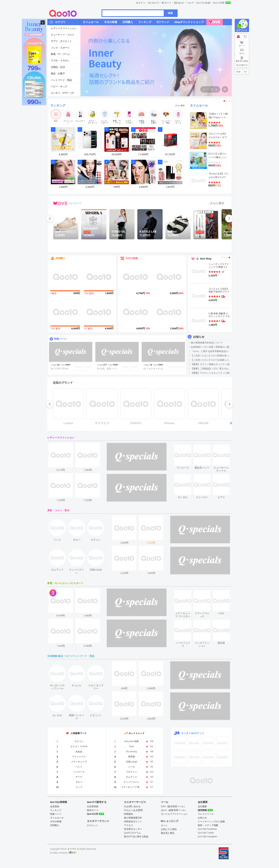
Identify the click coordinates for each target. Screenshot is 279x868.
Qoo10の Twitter (206, 833)
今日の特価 (132, 258)
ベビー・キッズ (59, 86)
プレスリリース (206, 814)
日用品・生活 (58, 67)
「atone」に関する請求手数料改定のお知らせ (211, 351)
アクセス (128, 825)
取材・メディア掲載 (208, 825)
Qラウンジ (92, 825)
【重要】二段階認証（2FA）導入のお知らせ (211, 369)
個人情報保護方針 (133, 818)
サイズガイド (242, 65)
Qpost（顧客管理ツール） (174, 810)
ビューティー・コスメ (63, 35)
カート (168, 3)
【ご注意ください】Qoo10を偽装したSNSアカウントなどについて (211, 360)
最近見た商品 (168, 833)
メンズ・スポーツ (60, 48)
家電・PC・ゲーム (60, 54)
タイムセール (199, 105)
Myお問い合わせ (132, 806)
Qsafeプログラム (133, 833)
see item (186, 447)
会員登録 (55, 806)
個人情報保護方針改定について (207, 343)
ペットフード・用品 (61, 80)
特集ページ (60, 339)
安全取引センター (133, 829)
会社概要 (202, 806)
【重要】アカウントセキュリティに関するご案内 (211, 373)
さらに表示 (180, 105)
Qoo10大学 (219, 3)
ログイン (141, 3)
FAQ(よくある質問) (133, 810)
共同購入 (60, 258)
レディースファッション (64, 28)
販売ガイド (93, 810)
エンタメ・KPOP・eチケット (66, 93)
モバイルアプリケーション (174, 814)
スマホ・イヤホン (60, 60)
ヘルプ (190, 3)
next (229, 218)
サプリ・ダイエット (61, 41)
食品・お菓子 (58, 73)
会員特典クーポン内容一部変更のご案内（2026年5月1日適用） (211, 347)
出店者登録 (93, 806)
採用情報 (202, 810)
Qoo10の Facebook (207, 829)
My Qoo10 (154, 3)
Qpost (181, 3)
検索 (170, 13)
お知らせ (199, 337)
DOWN (245, 72)
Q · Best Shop (204, 259)
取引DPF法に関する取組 (136, 837)
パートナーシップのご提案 (211, 822)
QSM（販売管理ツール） (174, 806)
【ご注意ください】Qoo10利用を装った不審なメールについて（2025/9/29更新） (211, 356)
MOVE (60, 203)
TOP (238, 72)
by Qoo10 (75, 203)
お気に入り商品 (169, 829)
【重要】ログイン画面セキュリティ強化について (211, 364)
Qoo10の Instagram (208, 837)
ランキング (58, 105)
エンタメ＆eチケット (193, 733)
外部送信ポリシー (133, 822)
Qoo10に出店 (203, 3)
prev (50, 218)
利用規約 (128, 814)
